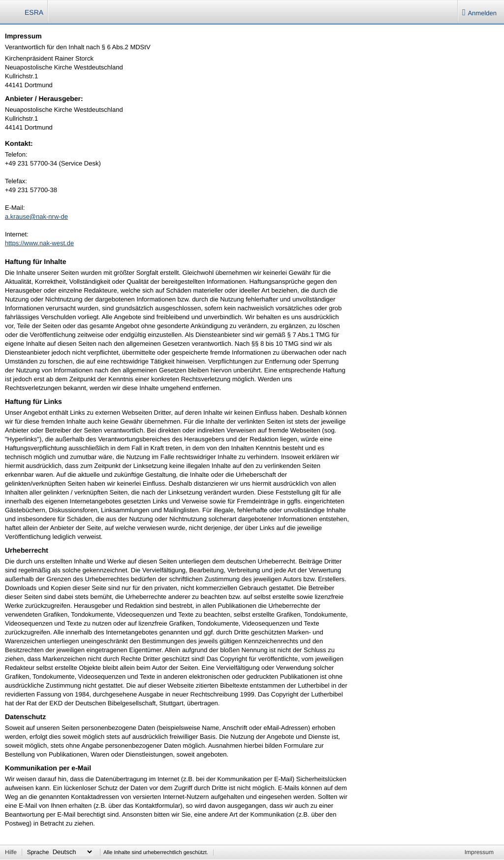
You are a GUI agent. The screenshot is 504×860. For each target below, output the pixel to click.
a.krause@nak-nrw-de (36, 216)
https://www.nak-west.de (39, 243)
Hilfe (11, 852)
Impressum (479, 852)
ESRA (34, 12)
